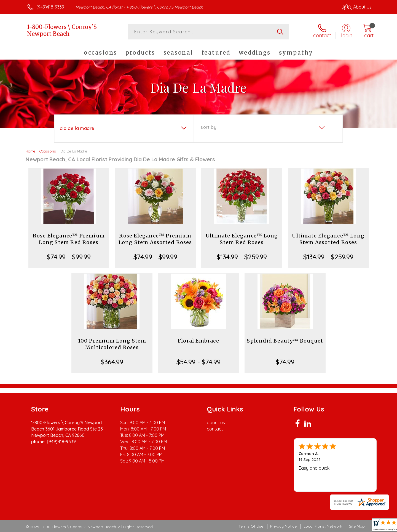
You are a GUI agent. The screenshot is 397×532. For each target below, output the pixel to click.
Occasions (48, 151)
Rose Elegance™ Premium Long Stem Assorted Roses (155, 239)
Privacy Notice (283, 526)
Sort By (209, 127)
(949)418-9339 (50, 7)
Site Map (357, 526)
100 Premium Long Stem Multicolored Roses (112, 344)
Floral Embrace (198, 341)
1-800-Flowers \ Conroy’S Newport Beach (62, 30)
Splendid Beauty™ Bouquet (285, 341)
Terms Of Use (251, 526)
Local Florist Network (323, 526)
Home (30, 151)
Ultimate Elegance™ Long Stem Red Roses (242, 239)
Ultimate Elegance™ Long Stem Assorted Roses (328, 239)
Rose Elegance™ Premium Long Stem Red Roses (69, 239)
